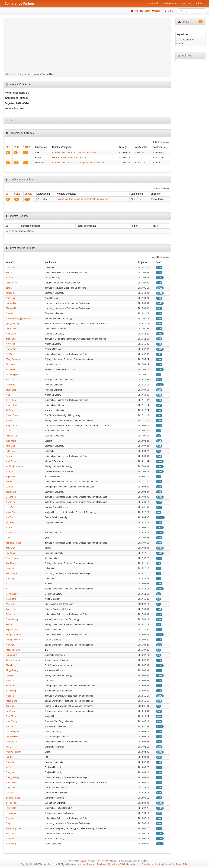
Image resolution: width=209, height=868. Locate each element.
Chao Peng (11, 665)
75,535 (100, 861)
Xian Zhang (11, 461)
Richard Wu (11, 283)
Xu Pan (9, 420)
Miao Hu (10, 726)
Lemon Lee (11, 431)
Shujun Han (11, 426)
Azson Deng (11, 701)
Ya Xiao (9, 278)
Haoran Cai (11, 303)
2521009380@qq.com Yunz (19, 318)
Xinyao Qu (11, 502)
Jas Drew (10, 834)
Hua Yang (10, 553)
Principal (153, 4)
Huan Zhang (11, 686)
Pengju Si (10, 788)
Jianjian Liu (11, 706)
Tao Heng (10, 364)
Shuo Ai (9, 313)
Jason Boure (12, 573)
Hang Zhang (11, 655)
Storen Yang (11, 349)
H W (8, 538)
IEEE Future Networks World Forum (69, 158)
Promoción (169, 864)
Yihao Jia (10, 568)
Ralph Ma (10, 451)
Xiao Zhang (11, 334)
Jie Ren (9, 410)
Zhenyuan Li (11, 772)
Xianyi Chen (11, 512)
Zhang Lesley (12, 619)
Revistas (187, 4)
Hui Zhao (10, 273)
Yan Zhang (11, 691)
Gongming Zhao (13, 635)
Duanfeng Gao (12, 375)
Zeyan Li (10, 762)
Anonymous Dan (13, 752)
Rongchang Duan (14, 828)
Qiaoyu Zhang (12, 324)
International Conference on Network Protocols (74, 152)
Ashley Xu (10, 293)
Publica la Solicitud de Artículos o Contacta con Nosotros (137, 864)
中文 (136, 11)
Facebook (101, 864)
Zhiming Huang (13, 798)
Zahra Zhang (12, 558)
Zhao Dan (10, 548)
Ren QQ (9, 757)
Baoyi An (10, 818)
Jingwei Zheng (12, 630)
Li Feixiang (11, 813)
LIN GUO (10, 793)
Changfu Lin (11, 308)
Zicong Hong (12, 803)
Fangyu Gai (11, 808)
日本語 (171, 11)
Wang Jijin (10, 579)
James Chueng (13, 660)
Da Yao (9, 456)
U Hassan (10, 267)
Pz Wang (10, 354)
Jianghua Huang (13, 543)
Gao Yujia (10, 711)
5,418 (64, 861)
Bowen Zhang (12, 415)
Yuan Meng (11, 441)
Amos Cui (10, 298)
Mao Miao (10, 385)
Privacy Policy (182, 864)
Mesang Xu (11, 497)
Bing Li (9, 823)
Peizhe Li (10, 624)
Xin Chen (10, 645)
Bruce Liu (10, 380)
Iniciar (199, 4)
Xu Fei (9, 528)
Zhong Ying (11, 533)
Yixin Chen (11, 400)
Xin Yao (9, 517)
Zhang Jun (11, 339)
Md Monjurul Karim (15, 466)
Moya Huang (12, 594)
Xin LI (8, 395)
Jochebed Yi (11, 369)
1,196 (84, 861)
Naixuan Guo (12, 436)
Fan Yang (10, 522)
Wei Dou (10, 604)
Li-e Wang (10, 507)
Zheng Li (10, 839)
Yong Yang (11, 844)
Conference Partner (15, 74)
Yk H (8, 589)
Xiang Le (10, 681)
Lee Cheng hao (13, 732)
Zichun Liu (10, 614)
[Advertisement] (87, 46)
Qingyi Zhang (12, 670)
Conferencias (170, 4)
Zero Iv (9, 288)
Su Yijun (9, 471)
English (147, 11)
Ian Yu (9, 767)
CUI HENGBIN (13, 737)
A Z (7, 584)
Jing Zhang (11, 563)
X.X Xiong (10, 344)
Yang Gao (10, 446)
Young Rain (11, 390)
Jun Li (8, 747)
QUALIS (27, 147)
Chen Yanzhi (12, 329)
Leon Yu (9, 487)
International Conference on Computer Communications (78, 163)
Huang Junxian (13, 640)
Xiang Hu (10, 696)
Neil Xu (9, 482)
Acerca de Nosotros (86, 864)
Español (159, 11)
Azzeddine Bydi (13, 650)
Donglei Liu (11, 675)
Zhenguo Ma (12, 742)
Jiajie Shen (11, 477)
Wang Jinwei (12, 783)
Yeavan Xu (11, 492)
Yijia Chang (11, 599)
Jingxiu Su (10, 609)
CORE (16, 147)
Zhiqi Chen (11, 716)
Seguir (190, 22)
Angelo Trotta (12, 405)
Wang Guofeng (13, 359)
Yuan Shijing (12, 721)
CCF (8, 147)
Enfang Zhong (12, 777)
